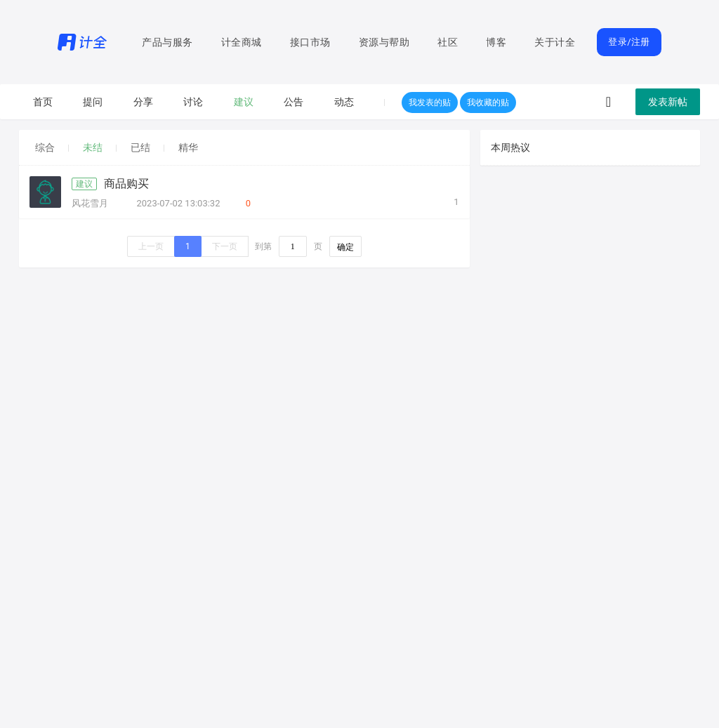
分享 (143, 102)
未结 (93, 147)
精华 (188, 147)
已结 (140, 147)
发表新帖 (668, 102)
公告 (293, 102)
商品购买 (126, 184)
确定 (345, 247)
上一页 (151, 246)
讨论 (193, 102)
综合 (45, 147)
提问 (93, 102)
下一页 (225, 246)
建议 (244, 102)
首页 (43, 102)
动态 (344, 102)
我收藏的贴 (488, 102)
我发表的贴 (430, 102)
